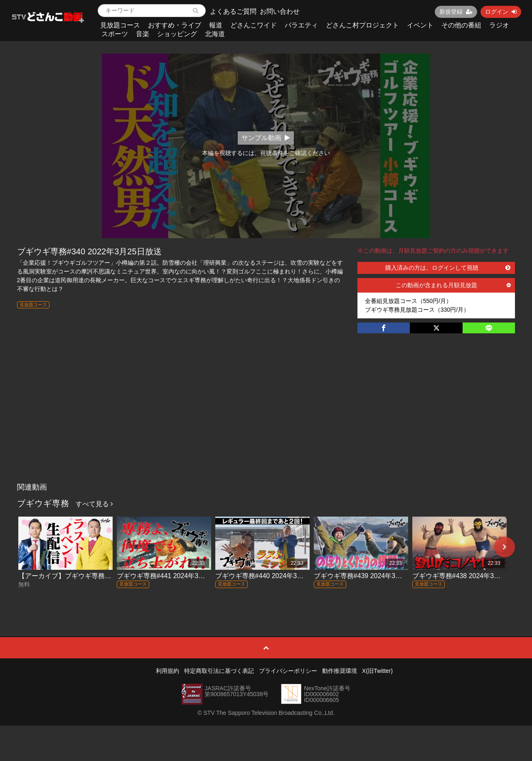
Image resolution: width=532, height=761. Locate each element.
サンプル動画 (266, 138)
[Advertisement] (266, 416)
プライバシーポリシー (288, 671)
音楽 (143, 34)
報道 (216, 25)
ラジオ (499, 25)
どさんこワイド (254, 25)
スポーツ (115, 34)
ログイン (501, 12)
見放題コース (120, 25)
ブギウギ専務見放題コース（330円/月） (417, 310)
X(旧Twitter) (377, 671)
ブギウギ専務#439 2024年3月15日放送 (372, 576)
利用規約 (167, 671)
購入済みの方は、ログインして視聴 (448, 268)
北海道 (215, 34)
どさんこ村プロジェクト (362, 25)
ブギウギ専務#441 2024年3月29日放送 (175, 576)
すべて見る (94, 504)
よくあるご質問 (233, 11)
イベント (420, 25)
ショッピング (177, 34)
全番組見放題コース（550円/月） (408, 301)
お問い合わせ (280, 11)
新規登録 (456, 12)
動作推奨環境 (340, 671)
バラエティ (301, 25)
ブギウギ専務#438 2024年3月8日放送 (468, 576)
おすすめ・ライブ (175, 25)
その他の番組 (461, 25)
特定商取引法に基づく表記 (219, 671)
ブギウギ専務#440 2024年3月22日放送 (273, 576)
